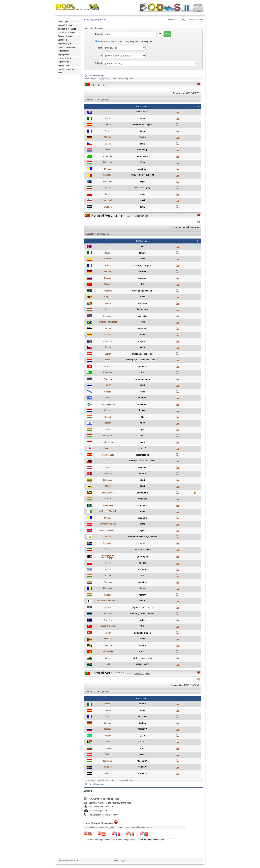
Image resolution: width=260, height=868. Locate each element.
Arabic (108, 736)
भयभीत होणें (142, 499)
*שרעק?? (142, 774)
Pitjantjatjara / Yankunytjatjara (108, 557)
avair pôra (142, 316)
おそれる (142, 448)
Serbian (108, 608)
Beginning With (131, 42)
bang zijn (155, 360)
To (101, 56)
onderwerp (142, 150)
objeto (149, 124)
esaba (138, 664)
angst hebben (144, 360)
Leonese (108, 473)
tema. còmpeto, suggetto (142, 175)
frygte (135, 354)
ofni (135, 658)
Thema (142, 137)
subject (146, 112)
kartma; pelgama (142, 379)
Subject (98, 63)
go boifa (141, 613)
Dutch (108, 150)
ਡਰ (142, 576)
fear (142, 246)
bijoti (142, 480)
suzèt (142, 200)
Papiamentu (108, 543)
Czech (108, 144)
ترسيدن (148, 549)
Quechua (108, 582)
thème (142, 131)
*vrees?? (142, 742)
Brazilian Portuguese (108, 322)
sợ (141, 652)
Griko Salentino (108, 404)
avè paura (142, 570)
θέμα (142, 182)
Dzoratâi (108, 367)
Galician (108, 392)
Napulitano (108, 175)
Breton (108, 329)
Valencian (108, 639)
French (108, 131)
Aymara (108, 303)
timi (142, 372)
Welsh (108, 658)
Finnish (108, 385)
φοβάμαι (142, 398)
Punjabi (108, 576)
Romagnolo (108, 200)
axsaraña (142, 303)
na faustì (142, 404)
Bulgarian (108, 748)
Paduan (108, 536)
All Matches (116, 42)
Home (86, 20)
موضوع (148, 188)
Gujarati (108, 417)
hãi (144, 652)
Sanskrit (108, 595)
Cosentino (108, 341)
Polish (108, 194)
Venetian (108, 646)
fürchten (142, 271)
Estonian (108, 379)
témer (142, 335)
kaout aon (142, 329)
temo (140, 156)
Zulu (108, 664)
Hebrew (108, 423)
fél (142, 435)
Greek (108, 398)
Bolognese (108, 316)
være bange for (146, 354)
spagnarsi (142, 341)
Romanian (108, 588)
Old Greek (108, 182)
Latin (108, 461)
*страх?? (142, 729)
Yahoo (114, 79)
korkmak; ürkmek (142, 633)
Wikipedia (123, 79)
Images (107, 79)
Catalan (108, 335)
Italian (108, 119)
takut (142, 442)
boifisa (134, 613)
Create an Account (195, 20)
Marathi (108, 499)
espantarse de (142, 455)
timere (132, 461)
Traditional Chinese (108, 626)
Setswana (108, 613)
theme (139, 112)
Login (181, 20)
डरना (142, 430)
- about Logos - (120, 860)
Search (98, 34)
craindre (137, 266)
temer (142, 259)
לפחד (142, 423)
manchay (142, 582)
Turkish (108, 633)
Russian (108, 278)
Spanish (108, 124)
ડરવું (142, 417)
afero (145, 156)
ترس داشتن (139, 549)
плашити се (147, 608)
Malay (108, 486)
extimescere (150, 461)
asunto (142, 124)
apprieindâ (142, 367)
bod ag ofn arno (145, 658)
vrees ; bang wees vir (142, 291)
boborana (150, 613)
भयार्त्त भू (142, 595)
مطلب (142, 188)
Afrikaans (108, 291)
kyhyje (142, 410)
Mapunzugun (108, 493)
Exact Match (102, 42)
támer (142, 511)
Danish (108, 354)
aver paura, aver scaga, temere (142, 536)
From (99, 48)
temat (142, 194)
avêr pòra (142, 518)
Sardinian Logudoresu (108, 601)
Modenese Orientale (108, 511)
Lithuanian (108, 480)
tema (142, 119)
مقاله (136, 188)
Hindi (108, 430)
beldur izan (142, 309)
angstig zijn (131, 360)
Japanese (108, 448)
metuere (140, 461)
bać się (142, 563)
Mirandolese (108, 505)
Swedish (108, 207)
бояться (143, 278)
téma (142, 144)
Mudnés (108, 169)
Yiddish (108, 774)
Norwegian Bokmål (108, 524)
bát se (142, 347)
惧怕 (142, 284)
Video (131, 79)
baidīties (142, 468)
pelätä (142, 385)
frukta (142, 620)
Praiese (108, 570)
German (108, 137)
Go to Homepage (96, 76)
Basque (108, 309)
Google (100, 79)
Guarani (108, 410)
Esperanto (108, 156)
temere (142, 253)
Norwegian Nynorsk (108, 531)
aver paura (142, 505)
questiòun (142, 169)
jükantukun (142, 493)
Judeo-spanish (108, 455)
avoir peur (147, 266)
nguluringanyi (142, 557)
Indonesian (108, 442)
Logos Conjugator (142, 216)
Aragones (108, 297)
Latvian (108, 468)
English (108, 112)
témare (142, 646)
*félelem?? (142, 761)
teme (142, 543)
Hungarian (108, 162)
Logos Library (90, 79)
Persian (108, 188)
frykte (142, 524)
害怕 (142, 626)
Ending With (146, 42)
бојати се (137, 608)
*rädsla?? (142, 767)
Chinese (108, 284)
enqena (146, 664)
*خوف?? (142, 736)
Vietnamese (108, 651)
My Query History (98, 20)
